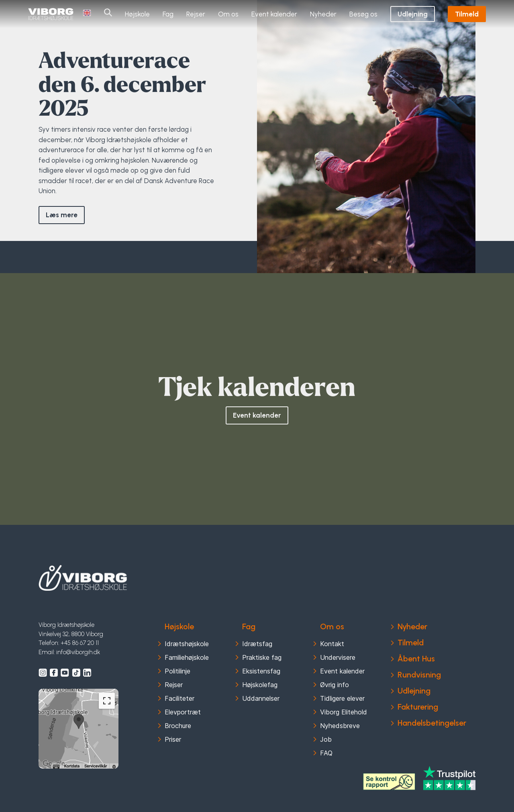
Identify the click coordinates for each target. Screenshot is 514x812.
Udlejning (413, 14)
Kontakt (332, 644)
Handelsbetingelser (432, 723)
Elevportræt (183, 712)
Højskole (137, 14)
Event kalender (274, 14)
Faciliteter (179, 698)
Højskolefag (260, 685)
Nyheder (323, 14)
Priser (173, 739)
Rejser (196, 14)
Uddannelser (261, 698)
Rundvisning (419, 675)
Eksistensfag (261, 671)
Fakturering (418, 707)
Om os (228, 14)
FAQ (326, 753)
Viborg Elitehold (344, 712)
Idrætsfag (257, 644)
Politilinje (177, 671)
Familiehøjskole (187, 657)
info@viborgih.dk (78, 652)
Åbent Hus (416, 659)
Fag (168, 14)
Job (326, 739)
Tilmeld (467, 14)
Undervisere (338, 657)
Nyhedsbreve (340, 726)
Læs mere (62, 215)
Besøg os (363, 14)
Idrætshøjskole (187, 644)
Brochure (178, 726)
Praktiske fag (262, 657)
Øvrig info (335, 685)
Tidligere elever (342, 698)
